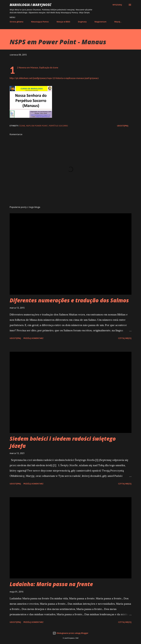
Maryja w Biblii (63, 22)
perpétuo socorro (58, 126)
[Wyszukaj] (117, 5)
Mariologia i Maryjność (31, 5)
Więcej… (118, 22)
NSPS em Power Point (37, 126)
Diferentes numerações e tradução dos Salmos (69, 300)
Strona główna (16, 22)
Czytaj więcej (125, 338)
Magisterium (100, 22)
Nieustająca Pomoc (40, 22)
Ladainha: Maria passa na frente (51, 584)
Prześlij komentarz (33, 338)
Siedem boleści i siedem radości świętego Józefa (63, 442)
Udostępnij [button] (123, 126)
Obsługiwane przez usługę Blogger (70, 633)
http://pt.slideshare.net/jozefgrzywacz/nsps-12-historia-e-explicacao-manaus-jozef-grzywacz (54, 78)
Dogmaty (82, 22)
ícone (22, 126)
